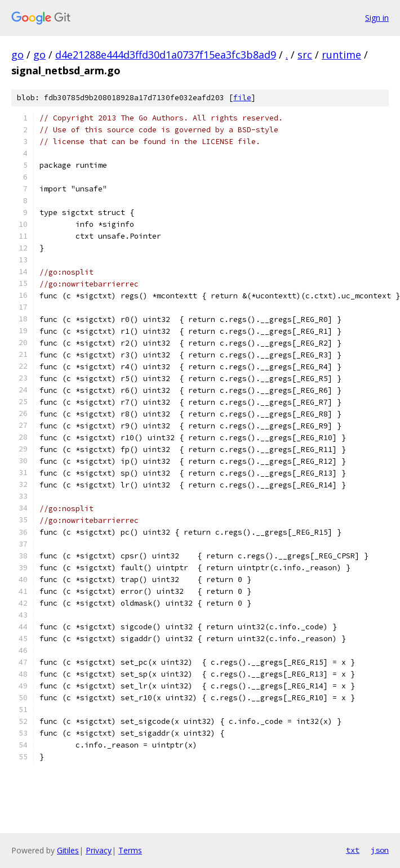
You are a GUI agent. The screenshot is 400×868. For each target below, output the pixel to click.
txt (353, 850)
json (380, 850)
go (17, 55)
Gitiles (68, 850)
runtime (341, 55)
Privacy (99, 850)
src (305, 55)
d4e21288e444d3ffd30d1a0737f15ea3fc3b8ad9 (166, 55)
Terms (130, 850)
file (242, 98)
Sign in (377, 18)
